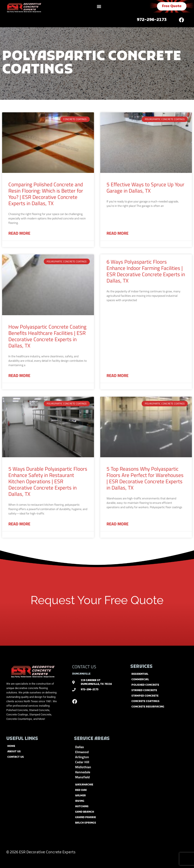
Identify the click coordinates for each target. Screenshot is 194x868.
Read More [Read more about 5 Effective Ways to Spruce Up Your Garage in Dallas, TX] (118, 233)
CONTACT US (84, 667)
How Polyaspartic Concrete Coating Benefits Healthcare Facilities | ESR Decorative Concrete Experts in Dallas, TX (47, 336)
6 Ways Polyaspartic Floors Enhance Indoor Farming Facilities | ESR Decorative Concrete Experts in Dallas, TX (146, 271)
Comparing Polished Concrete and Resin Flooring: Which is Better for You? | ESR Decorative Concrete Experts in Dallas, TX (46, 194)
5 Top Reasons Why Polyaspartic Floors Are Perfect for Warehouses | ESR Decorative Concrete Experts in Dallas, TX (145, 478)
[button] (99, 6)
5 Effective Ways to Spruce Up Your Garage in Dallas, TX (145, 188)
